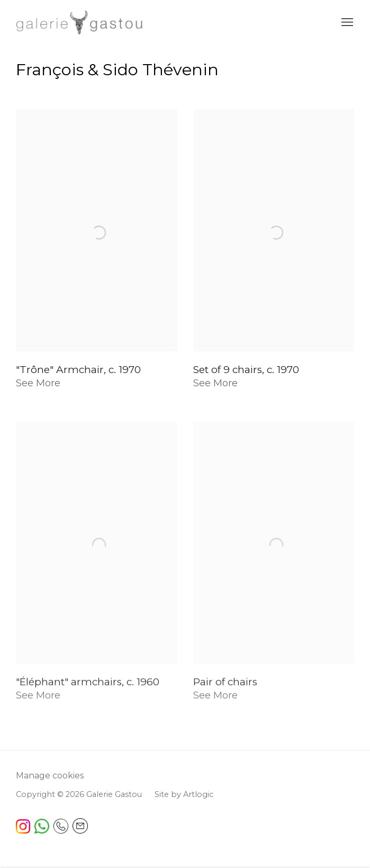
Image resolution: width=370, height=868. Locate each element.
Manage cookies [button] (50, 776)
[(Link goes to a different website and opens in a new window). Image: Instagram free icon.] (23, 831)
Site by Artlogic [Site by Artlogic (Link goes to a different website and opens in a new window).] (184, 794)
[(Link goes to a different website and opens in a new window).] (42, 831)
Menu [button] (346, 23)
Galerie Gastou (79, 23)
